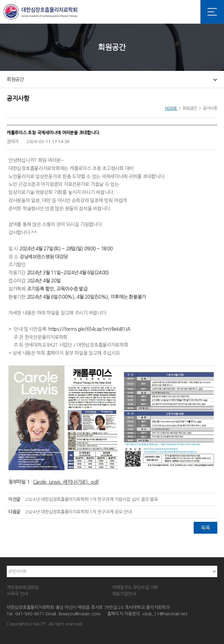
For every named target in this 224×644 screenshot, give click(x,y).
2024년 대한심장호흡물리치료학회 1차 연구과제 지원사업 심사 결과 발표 (92, 499)
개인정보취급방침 (23, 587)
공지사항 (210, 108)
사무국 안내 (17, 594)
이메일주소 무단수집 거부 (135, 587)
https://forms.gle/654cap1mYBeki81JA (89, 329)
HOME (171, 108)
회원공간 (15, 79)
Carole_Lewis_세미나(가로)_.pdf (66, 482)
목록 (205, 528)
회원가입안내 (124, 594)
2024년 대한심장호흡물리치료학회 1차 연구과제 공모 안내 (78, 512)
